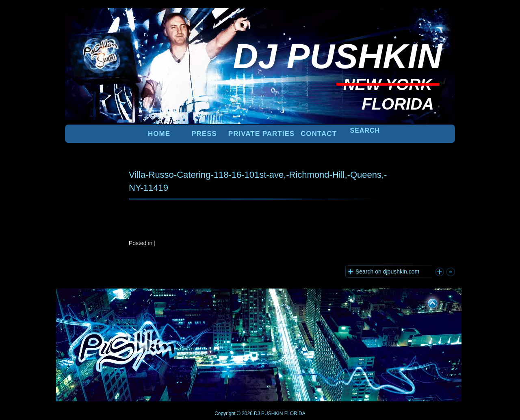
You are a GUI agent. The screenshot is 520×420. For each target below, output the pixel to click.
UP (427, 302)
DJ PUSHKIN (268, 414)
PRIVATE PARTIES (261, 134)
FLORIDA (295, 414)
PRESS (204, 134)
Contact (319, 134)
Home (159, 134)
